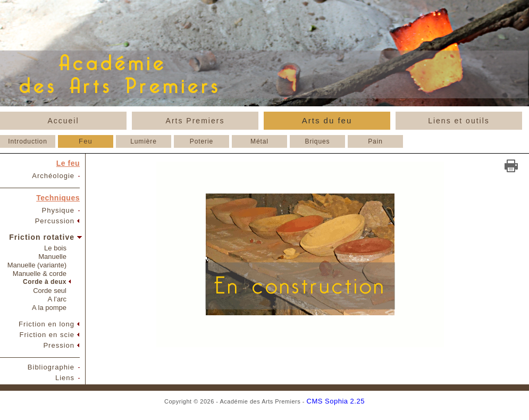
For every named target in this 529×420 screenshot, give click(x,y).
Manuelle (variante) (37, 265)
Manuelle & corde (40, 274)
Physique (58, 210)
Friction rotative (42, 237)
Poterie (201, 141)
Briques (318, 141)
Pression (59, 345)
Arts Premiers (195, 121)
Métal (259, 141)
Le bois (55, 248)
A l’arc (57, 299)
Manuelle (52, 257)
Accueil (63, 121)
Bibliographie (51, 367)
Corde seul (50, 291)
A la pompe (49, 308)
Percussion (55, 221)
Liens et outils (459, 121)
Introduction (28, 141)
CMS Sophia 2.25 (336, 401)
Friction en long (47, 324)
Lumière (144, 141)
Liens (65, 378)
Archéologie (53, 176)
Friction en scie (47, 335)
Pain (375, 141)
